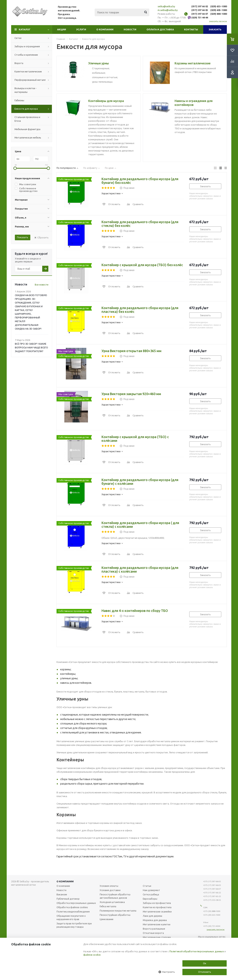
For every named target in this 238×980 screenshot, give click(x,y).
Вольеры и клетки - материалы (26, 90)
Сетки (18, 38)
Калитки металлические (28, 71)
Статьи (147, 886)
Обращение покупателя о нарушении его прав (71, 917)
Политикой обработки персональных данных (197, 951)
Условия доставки (110, 890)
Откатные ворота (153, 933)
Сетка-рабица (151, 894)
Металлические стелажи (157, 937)
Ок (205, 963)
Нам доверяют (151, 890)
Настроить (167, 972)
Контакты (191, 29)
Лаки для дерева (152, 916)
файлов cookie (92, 955)
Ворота (19, 63)
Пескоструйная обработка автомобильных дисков (115, 896)
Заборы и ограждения (27, 46)
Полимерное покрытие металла (118, 911)
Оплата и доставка (160, 29)
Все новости (42, 285)
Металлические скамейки (157, 912)
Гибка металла (108, 906)
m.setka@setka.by (168, 10)
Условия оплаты (109, 886)
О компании (105, 29)
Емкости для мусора (26, 109)
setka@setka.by (166, 6)
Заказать (215, 29)
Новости (130, 29)
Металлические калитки (157, 924)
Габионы (19, 100)
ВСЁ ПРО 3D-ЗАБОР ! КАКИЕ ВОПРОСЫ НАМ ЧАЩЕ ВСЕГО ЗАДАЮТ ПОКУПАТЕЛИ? (31, 347)
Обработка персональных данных (76, 903)
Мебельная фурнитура (27, 129)
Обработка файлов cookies (72, 907)
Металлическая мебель (28, 138)
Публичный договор (68, 899)
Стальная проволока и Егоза (27, 119)
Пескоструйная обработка (115, 915)
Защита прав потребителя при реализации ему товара (74, 925)
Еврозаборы (150, 899)
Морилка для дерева (155, 920)
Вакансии (62, 894)
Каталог (25, 29)
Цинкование (107, 919)
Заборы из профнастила (157, 903)
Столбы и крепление (26, 55)
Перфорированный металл (30, 80)
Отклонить (205, 972)
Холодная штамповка (112, 902)
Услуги (81, 29)
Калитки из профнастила (157, 907)
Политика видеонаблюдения (73, 912)
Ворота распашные (154, 929)
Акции (62, 29)
